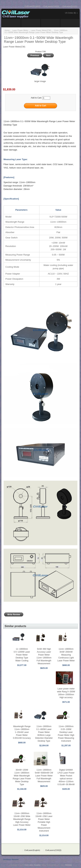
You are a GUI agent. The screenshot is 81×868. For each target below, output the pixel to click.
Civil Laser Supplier (32, 865)
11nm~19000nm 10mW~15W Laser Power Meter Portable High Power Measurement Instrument (44, 822)
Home (7, 30)
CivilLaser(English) (33, 6)
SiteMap (68, 865)
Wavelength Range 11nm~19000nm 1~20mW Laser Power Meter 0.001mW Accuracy (22, 732)
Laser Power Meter (20, 30)
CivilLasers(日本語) (51, 6)
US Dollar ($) (70, 13)
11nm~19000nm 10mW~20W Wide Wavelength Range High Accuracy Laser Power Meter (22, 819)
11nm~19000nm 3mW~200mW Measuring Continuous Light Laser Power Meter (66, 655)
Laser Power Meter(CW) (41, 30)
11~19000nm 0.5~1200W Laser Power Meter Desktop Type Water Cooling (22, 655)
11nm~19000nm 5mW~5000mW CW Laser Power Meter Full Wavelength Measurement (44, 776)
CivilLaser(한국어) (70, 6)
